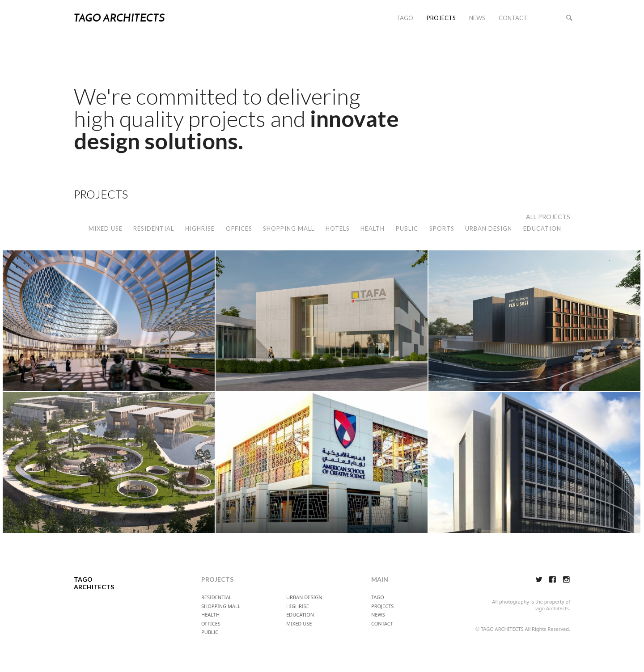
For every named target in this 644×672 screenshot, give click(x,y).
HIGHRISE (200, 228)
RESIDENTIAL (154, 228)
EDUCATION (542, 228)
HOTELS (338, 228)
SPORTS (442, 228)
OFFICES (239, 228)
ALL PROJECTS (548, 217)
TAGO (405, 18)
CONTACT (513, 18)
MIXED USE (106, 228)
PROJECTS (441, 18)
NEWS (477, 18)
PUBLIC (407, 228)
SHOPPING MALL (289, 228)
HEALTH (373, 228)
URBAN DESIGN (489, 228)
